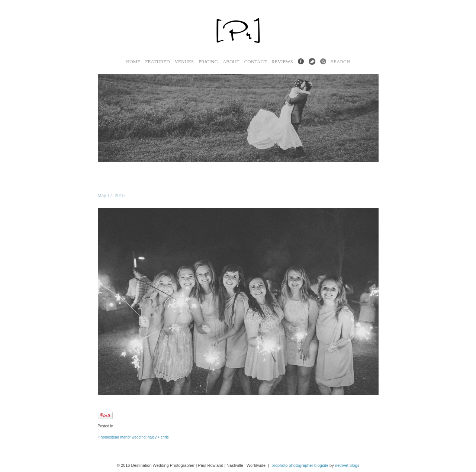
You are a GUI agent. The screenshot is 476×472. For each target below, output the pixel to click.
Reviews (282, 62)
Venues (184, 62)
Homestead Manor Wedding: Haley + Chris (133, 437)
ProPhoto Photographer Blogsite (300, 465)
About (231, 62)
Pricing (208, 62)
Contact (255, 62)
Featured (157, 62)
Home (133, 62)
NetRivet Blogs (347, 465)
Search (340, 62)
